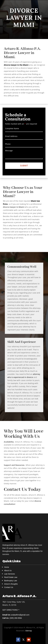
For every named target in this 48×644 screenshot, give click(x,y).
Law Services (10, 574)
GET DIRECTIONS (10, 610)
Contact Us (9, 587)
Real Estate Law (11, 577)
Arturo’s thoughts (11, 584)
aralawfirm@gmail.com (20, 615)
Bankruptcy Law (11, 581)
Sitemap (28, 631)
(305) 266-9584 (12, 618)
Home (7, 567)
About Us (8, 571)
